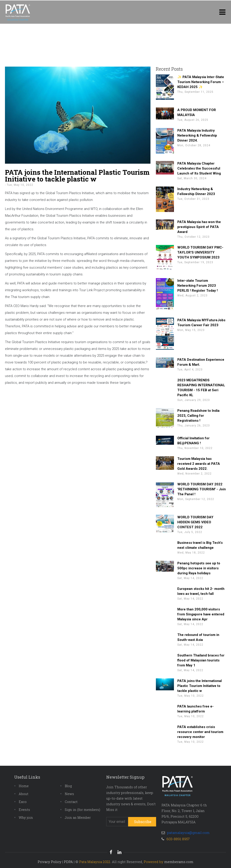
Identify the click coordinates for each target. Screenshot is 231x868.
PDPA (68, 862)
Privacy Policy (50, 862)
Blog (68, 786)
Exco (23, 802)
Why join (26, 818)
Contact (71, 802)
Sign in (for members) (82, 810)
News (69, 794)
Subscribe (143, 822)
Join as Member (78, 818)
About (24, 794)
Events (24, 810)
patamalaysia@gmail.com (188, 833)
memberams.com (179, 862)
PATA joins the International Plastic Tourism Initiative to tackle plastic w (77, 176)
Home (24, 786)
